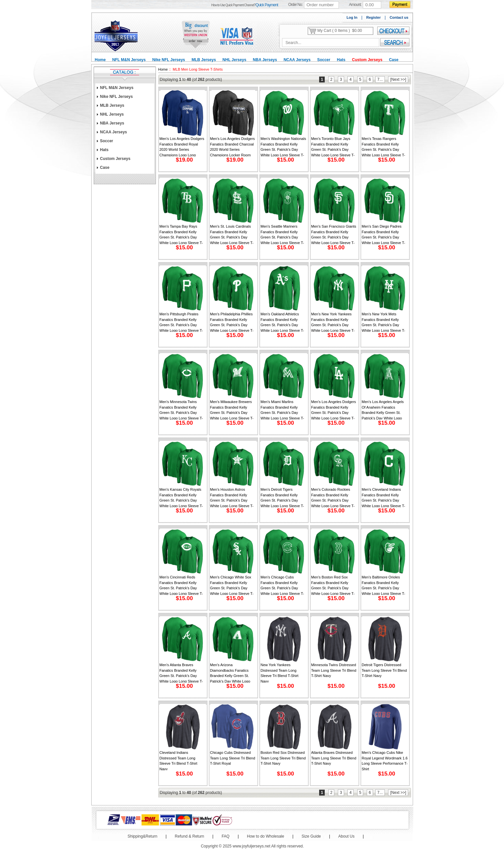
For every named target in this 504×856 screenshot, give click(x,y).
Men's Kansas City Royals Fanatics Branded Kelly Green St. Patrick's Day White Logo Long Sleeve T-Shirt (181, 497)
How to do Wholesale (265, 836)
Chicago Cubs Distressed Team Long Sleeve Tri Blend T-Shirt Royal (233, 758)
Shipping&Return (143, 836)
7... (380, 79)
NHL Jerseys (235, 60)
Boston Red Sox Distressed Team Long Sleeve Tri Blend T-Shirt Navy (283, 758)
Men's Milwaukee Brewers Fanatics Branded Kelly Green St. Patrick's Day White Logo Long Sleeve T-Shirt (232, 410)
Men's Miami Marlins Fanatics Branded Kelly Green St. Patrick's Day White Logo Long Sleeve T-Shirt (283, 410)
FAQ (226, 836)
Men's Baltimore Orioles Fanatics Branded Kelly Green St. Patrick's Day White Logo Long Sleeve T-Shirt (384, 585)
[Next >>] (398, 79)
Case (394, 60)
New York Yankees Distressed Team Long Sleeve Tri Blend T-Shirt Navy (280, 673)
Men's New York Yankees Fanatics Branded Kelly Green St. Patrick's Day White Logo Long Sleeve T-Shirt (333, 322)
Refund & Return (189, 836)
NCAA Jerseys (297, 60)
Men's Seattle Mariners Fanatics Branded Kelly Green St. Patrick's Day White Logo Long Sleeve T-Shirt (283, 234)
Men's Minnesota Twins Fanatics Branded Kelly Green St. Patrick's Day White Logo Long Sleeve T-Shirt (181, 410)
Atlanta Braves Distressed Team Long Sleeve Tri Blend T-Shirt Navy (334, 758)
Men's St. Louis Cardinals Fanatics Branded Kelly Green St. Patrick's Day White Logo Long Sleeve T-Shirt (232, 234)
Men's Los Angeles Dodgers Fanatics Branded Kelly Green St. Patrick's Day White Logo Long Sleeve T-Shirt (334, 410)
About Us (346, 836)
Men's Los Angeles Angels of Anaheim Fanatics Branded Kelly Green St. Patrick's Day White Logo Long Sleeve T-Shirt (383, 410)
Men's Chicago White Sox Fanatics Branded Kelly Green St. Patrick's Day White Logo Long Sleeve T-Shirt (232, 585)
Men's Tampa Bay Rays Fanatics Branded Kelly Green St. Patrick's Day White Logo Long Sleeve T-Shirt (181, 234)
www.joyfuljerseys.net (252, 846)
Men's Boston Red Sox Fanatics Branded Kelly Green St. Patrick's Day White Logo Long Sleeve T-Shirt (333, 585)
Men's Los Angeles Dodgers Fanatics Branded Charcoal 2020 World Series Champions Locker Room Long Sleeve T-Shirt (233, 146)
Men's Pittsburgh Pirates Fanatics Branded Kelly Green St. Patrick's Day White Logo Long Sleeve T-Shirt (181, 322)
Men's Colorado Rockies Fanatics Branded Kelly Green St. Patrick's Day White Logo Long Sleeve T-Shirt (333, 497)
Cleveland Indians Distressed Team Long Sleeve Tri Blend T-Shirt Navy (178, 760)
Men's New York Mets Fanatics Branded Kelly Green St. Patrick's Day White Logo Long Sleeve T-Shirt (384, 322)
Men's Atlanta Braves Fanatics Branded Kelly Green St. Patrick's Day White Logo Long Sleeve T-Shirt (181, 673)
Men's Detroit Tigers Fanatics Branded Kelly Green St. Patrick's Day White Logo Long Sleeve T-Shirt (283, 497)
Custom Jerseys (367, 60)
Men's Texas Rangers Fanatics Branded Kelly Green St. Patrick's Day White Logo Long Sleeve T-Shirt (384, 146)
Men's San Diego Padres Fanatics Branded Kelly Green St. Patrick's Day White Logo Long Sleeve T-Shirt (384, 234)
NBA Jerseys (265, 60)
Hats (341, 60)
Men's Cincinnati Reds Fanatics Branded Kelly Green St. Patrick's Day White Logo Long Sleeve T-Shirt (181, 585)
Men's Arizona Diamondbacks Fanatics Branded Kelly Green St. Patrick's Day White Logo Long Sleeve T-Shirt (230, 673)
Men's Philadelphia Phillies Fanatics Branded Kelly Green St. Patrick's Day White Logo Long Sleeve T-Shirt (232, 322)
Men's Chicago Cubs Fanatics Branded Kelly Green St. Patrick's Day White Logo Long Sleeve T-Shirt (283, 585)
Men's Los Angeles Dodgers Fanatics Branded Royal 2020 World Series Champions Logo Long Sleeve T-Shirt (182, 146)
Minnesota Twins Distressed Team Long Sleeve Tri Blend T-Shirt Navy (334, 670)
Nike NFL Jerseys (169, 60)
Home (100, 60)
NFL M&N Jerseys (129, 60)
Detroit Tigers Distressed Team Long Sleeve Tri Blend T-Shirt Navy (384, 670)
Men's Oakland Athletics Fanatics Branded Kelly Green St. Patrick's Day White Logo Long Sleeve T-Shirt (283, 322)
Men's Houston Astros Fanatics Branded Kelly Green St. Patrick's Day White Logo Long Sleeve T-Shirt (232, 497)
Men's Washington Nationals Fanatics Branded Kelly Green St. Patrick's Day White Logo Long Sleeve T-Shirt (284, 146)
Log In (352, 17)
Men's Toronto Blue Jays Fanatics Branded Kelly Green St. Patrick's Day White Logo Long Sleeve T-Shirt (333, 146)
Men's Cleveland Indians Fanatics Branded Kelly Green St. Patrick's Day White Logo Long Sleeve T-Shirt (384, 497)
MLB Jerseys (204, 60)
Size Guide (311, 836)
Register (374, 17)
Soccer (324, 60)
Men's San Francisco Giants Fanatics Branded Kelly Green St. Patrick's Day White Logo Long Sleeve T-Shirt (334, 234)
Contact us (399, 17)
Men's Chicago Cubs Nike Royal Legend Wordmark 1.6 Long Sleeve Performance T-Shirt (385, 760)
